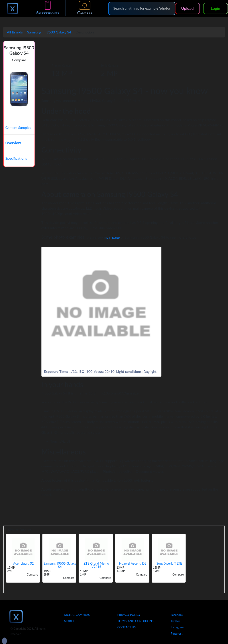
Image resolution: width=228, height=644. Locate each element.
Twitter (175, 621)
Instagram (177, 627)
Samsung (34, 32)
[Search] (142, 8)
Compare (19, 60)
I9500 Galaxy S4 (58, 32)
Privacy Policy (129, 615)
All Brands (15, 32)
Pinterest (177, 634)
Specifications (16, 158)
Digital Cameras (77, 615)
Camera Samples (18, 127)
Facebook (177, 615)
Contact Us (126, 627)
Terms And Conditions (135, 621)
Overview (13, 143)
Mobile (69, 621)
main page (112, 237)
